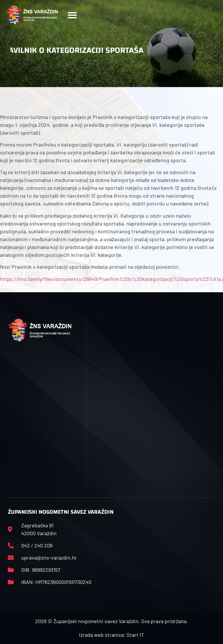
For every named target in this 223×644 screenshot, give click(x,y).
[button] (72, 15)
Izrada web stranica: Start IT (111, 635)
